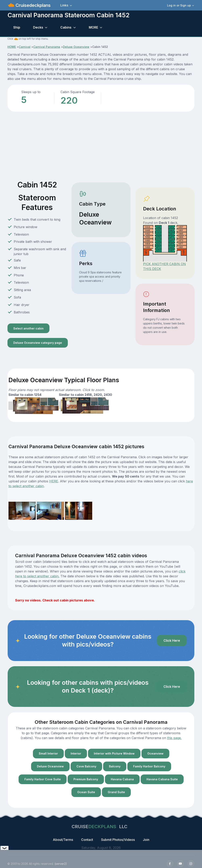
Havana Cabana (122, 779)
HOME (12, 47)
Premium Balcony (86, 779)
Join (146, 840)
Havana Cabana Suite (162, 779)
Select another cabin (28, 328)
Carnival (25, 47)
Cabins (66, 27)
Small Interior (48, 753)
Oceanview (155, 753)
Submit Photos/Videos (118, 840)
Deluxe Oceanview (76, 47)
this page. (174, 738)
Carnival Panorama (47, 47)
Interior (76, 753)
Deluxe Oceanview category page (38, 343)
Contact (87, 840)
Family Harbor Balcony (149, 766)
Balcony (115, 766)
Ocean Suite (86, 792)
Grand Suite (116, 792)
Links (64, 5)
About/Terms (63, 840)
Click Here (172, 640)
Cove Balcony (86, 766)
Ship (17, 27)
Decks (38, 27)
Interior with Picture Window (114, 753)
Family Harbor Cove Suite (43, 779)
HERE (54, 481)
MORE (93, 27)
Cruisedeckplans (32, 5)
